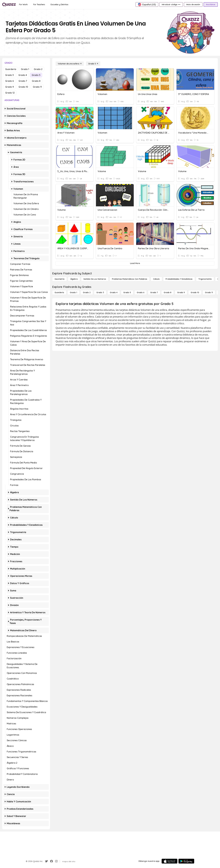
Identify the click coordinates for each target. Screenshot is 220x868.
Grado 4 (23, 75)
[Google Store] (186, 861)
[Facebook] (51, 861)
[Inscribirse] (211, 4)
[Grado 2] (87, 292)
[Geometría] (59, 279)
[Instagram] (56, 861)
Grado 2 (38, 69)
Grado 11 (37, 87)
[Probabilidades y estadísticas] (179, 279)
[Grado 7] (154, 292)
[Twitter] (46, 861)
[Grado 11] (209, 292)
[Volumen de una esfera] (70, 64)
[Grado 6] (141, 292)
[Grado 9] (181, 292)
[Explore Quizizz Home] (9, 4)
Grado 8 (36, 81)
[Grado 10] (195, 292)
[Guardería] (59, 292)
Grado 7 (23, 81)
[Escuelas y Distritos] (59, 4)
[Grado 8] (168, 292)
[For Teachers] (39, 4)
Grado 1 (25, 69)
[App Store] (169, 861)
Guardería (11, 69)
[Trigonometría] (205, 279)
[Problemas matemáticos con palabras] (130, 279)
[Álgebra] (74, 279)
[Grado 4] (114, 292)
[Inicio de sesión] (193, 4)
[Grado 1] (73, 292)
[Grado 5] (93, 64)
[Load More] (135, 263)
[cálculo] (156, 279)
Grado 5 (36, 75)
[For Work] (23, 4)
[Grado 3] (100, 292)
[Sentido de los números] (95, 279)
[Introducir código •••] (171, 4)
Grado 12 (10, 93)
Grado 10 (23, 87)
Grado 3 (9, 75)
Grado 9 (9, 87)
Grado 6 (9, 81)
